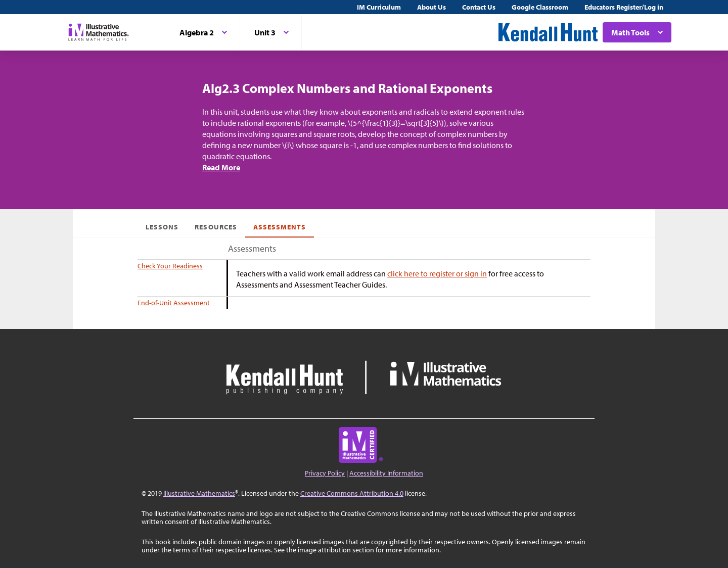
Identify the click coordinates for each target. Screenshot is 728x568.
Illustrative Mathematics (199, 493)
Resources (216, 227)
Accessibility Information (386, 473)
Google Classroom (540, 7)
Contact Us (479, 7)
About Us (431, 7)
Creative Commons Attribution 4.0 (352, 493)
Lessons (162, 227)
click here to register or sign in (437, 273)
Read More (221, 167)
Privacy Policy (325, 473)
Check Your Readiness (170, 266)
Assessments (280, 227)
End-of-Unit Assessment (174, 303)
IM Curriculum (379, 7)
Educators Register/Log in (624, 7)
